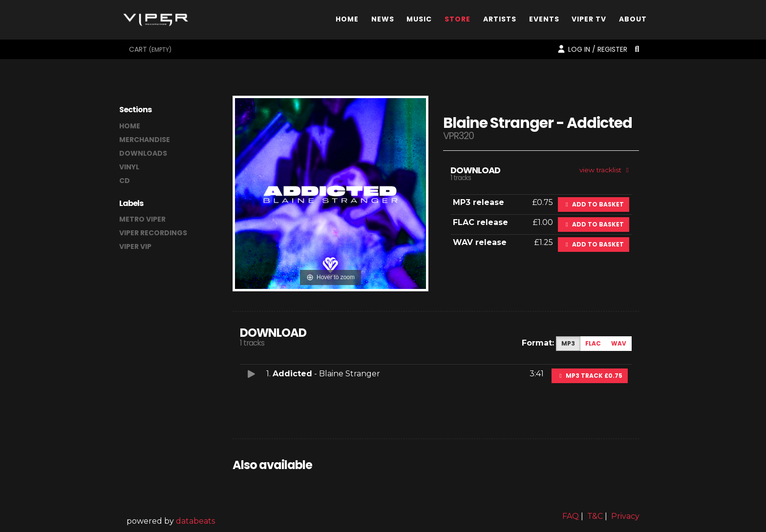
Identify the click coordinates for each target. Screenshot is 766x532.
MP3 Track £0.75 (590, 376)
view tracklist (606, 170)
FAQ (571, 516)
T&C (595, 516)
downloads (143, 153)
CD (125, 181)
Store (457, 21)
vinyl (129, 167)
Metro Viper (142, 219)
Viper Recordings (153, 233)
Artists (500, 21)
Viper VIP (135, 246)
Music (419, 21)
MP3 (568, 343)
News (383, 21)
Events (544, 21)
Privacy (625, 516)
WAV (619, 343)
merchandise (145, 140)
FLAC (593, 343)
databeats (195, 521)
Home (347, 21)
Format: (538, 343)
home (130, 126)
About (633, 21)
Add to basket (594, 204)
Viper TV (589, 21)
